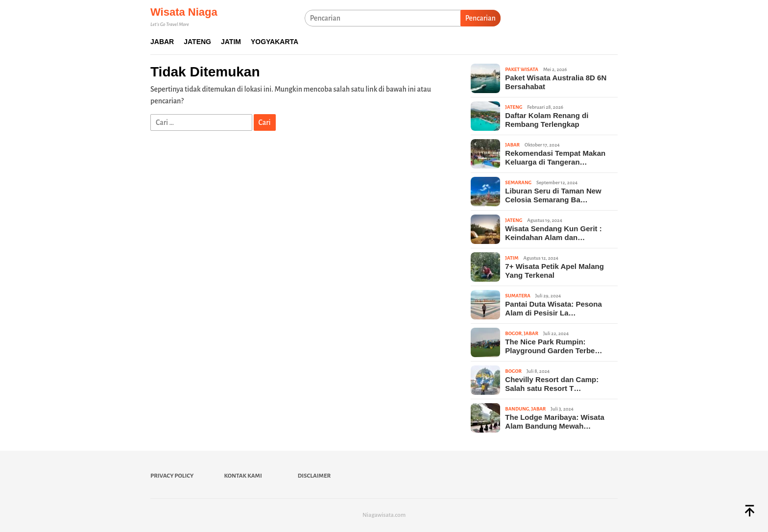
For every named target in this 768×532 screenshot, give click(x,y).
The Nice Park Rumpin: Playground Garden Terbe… (553, 346)
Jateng (514, 107)
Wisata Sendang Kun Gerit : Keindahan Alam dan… (553, 233)
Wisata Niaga (184, 12)
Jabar (512, 145)
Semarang (518, 182)
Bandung (517, 409)
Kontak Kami (243, 476)
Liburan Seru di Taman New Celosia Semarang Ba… (553, 195)
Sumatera (517, 296)
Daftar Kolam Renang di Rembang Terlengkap (547, 120)
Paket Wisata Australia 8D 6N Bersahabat (556, 82)
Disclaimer (314, 476)
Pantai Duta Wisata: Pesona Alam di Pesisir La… (553, 308)
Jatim (512, 258)
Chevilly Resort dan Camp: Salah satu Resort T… (552, 384)
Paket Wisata (522, 69)
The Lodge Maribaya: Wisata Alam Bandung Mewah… (554, 422)
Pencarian (480, 18)
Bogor (513, 333)
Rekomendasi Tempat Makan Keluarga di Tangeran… (555, 157)
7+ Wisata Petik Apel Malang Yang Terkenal (554, 271)
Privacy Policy (172, 476)
